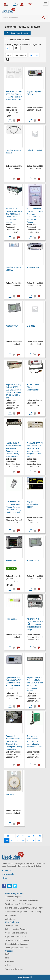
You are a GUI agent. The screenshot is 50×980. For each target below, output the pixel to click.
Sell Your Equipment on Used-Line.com (22, 900)
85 (24, 836)
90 (12, 840)
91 (17, 840)
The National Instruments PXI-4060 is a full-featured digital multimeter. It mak (34, 741)
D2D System (11, 915)
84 (18, 836)
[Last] (39, 840)
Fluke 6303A (11, 619)
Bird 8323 (10, 795)
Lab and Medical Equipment (17, 929)
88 (40, 836)
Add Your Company (13, 897)
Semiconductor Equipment (16, 933)
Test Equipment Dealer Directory (19, 904)
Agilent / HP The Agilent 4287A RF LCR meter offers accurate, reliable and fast (13, 683)
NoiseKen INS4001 (35, 150)
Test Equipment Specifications (18, 940)
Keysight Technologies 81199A (32, 504)
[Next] (33, 840)
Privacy (8, 965)
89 (7, 840)
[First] (8, 836)
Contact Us (10, 962)
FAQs (8, 954)
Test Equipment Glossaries (16, 948)
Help (7, 958)
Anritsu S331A (12, 326)
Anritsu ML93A (33, 267)
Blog (5, 878)
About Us (7, 871)
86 (29, 836)
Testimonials (8, 874)
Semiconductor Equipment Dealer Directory (23, 912)
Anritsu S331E (12, 560)
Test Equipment (12, 925)
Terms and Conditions (14, 969)
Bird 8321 (31, 326)
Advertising (10, 919)
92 (23, 840)
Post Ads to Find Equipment (17, 944)
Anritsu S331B (33, 560)
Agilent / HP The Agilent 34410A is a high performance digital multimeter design (35, 624)
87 (34, 836)
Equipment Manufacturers (16, 937)
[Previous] (13, 836)
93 (28, 840)
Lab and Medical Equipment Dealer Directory (24, 908)
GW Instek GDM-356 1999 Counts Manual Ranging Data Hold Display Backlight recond (13, 507)
